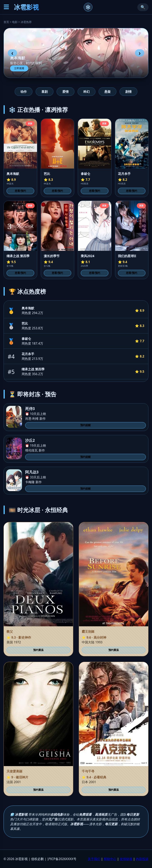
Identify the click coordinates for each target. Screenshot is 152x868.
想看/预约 (20, 191)
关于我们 (94, 859)
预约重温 (38, 650)
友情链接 (126, 859)
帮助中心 (110, 859)
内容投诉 (142, 859)
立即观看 (19, 68)
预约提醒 (85, 425)
